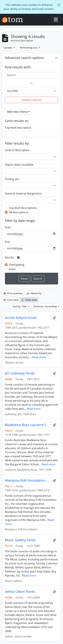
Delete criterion (32, 100)
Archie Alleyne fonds (21, 318)
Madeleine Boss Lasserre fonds (27, 425)
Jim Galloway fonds (20, 373)
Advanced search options (24, 58)
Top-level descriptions (23, 208)
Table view (29, 300)
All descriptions (19, 212)
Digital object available (19, 165)
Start (8, 227)
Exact (12, 269)
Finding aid (12, 179)
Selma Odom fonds (20, 592)
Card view (11, 300)
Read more (39, 357)
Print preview (13, 293)
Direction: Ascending (45, 306)
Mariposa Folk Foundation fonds (27, 480)
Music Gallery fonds (20, 540)
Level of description (17, 150)
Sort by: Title (20, 306)
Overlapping (17, 265)
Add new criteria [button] (17, 112)
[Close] (59, 5)
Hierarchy (34, 293)
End (7, 242)
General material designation (23, 193)
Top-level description (18, 128)
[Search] (32, 75)
